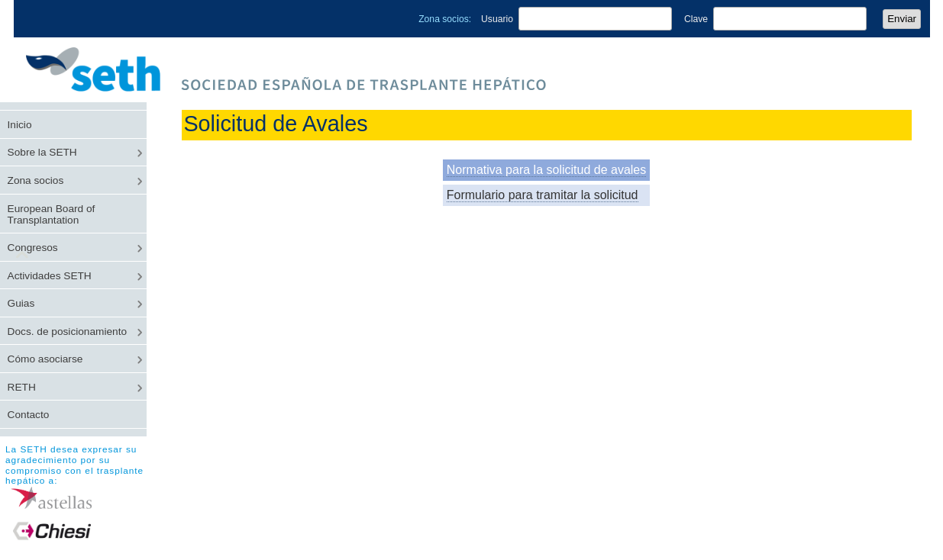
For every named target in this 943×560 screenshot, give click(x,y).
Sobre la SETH (42, 152)
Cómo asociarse (45, 359)
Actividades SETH (50, 276)
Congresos (33, 248)
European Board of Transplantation (52, 214)
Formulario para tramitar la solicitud (543, 195)
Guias (21, 303)
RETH (22, 387)
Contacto (29, 415)
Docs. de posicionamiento (68, 331)
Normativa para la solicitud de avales (546, 170)
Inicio (20, 125)
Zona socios (36, 180)
